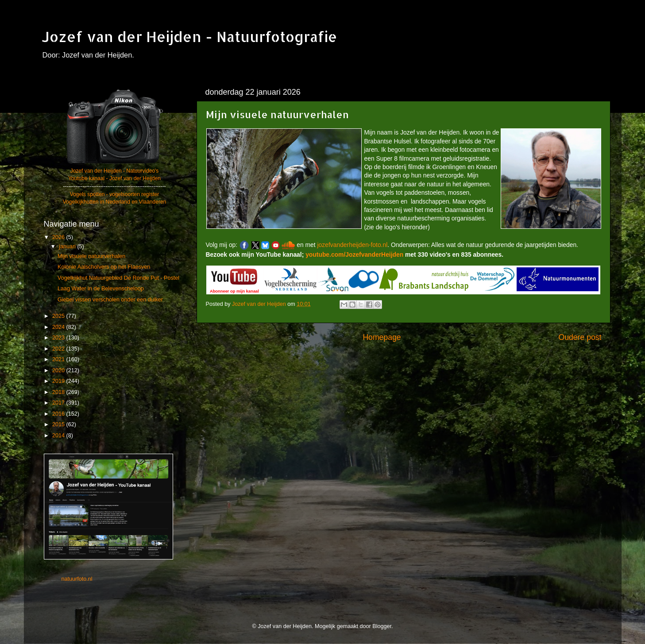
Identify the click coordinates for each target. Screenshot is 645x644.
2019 (59, 381)
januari (68, 247)
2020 (59, 370)
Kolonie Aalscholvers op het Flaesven (104, 267)
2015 (59, 424)
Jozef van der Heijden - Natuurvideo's (115, 171)
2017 (59, 403)
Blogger (382, 626)
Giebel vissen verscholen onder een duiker (110, 300)
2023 (59, 338)
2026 (59, 237)
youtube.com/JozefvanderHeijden (354, 255)
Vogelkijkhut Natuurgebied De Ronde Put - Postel (118, 278)
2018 (59, 392)
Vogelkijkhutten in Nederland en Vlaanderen (115, 202)
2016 (59, 414)
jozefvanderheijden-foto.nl (353, 245)
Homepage (382, 337)
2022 (59, 349)
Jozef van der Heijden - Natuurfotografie (189, 37)
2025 (59, 316)
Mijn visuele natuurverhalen (91, 256)
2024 (59, 327)
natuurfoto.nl (77, 579)
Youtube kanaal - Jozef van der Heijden (114, 178)
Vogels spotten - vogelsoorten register (114, 194)
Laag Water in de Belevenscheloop (101, 289)
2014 (59, 436)
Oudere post (580, 337)
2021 (59, 359)
